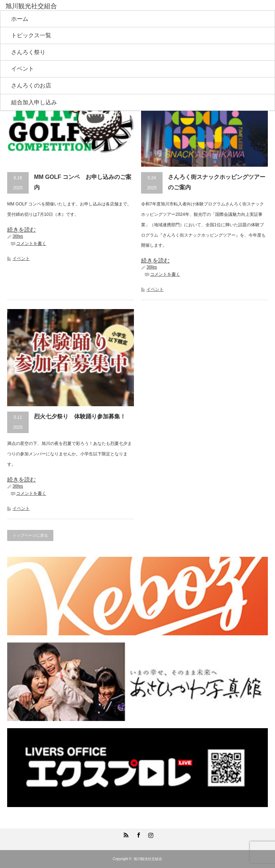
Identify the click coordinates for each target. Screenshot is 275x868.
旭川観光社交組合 (148, 859)
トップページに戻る (30, 535)
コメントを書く (31, 243)
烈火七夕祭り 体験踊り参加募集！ (80, 416)
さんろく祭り (28, 52)
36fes (18, 236)
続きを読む (21, 230)
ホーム (20, 19)
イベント (23, 69)
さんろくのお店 (31, 86)
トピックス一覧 (31, 35)
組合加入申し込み (34, 102)
